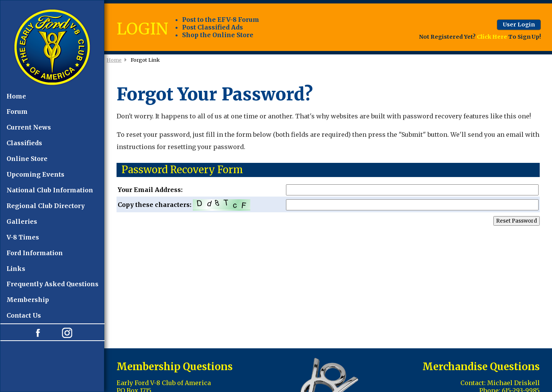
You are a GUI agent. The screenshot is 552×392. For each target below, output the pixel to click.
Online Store (27, 159)
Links (16, 269)
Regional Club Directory (46, 206)
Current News (29, 127)
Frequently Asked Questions (53, 284)
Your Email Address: (328, 190)
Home (16, 96)
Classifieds (24, 143)
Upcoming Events (35, 174)
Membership (28, 300)
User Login (519, 25)
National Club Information (50, 190)
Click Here (492, 37)
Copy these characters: (328, 205)
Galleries (22, 221)
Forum (17, 112)
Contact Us (24, 315)
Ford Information (35, 253)
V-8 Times (23, 237)
